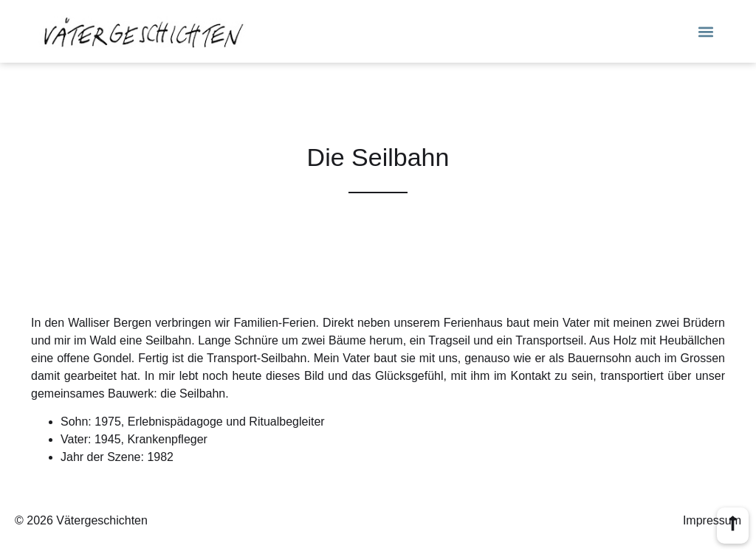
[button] (706, 31)
